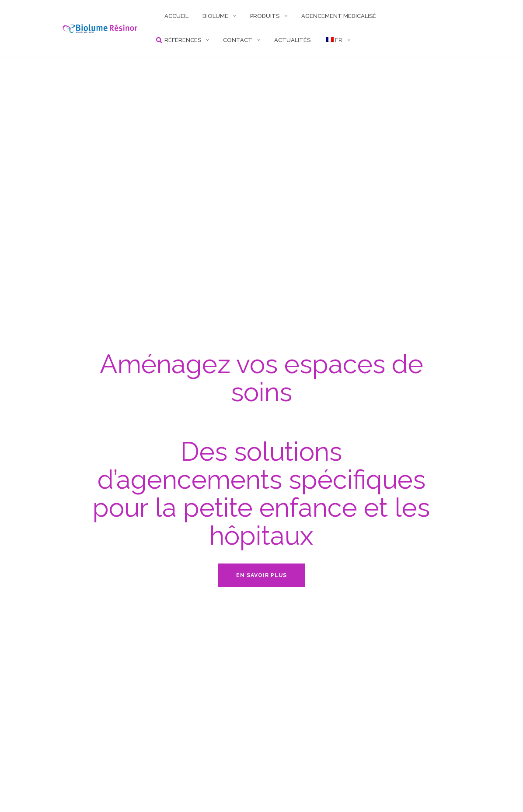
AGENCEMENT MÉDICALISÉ (339, 16)
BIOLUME (215, 16)
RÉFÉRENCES (183, 40)
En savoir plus (261, 575)
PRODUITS (265, 16)
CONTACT (238, 40)
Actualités (292, 40)
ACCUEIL (176, 16)
